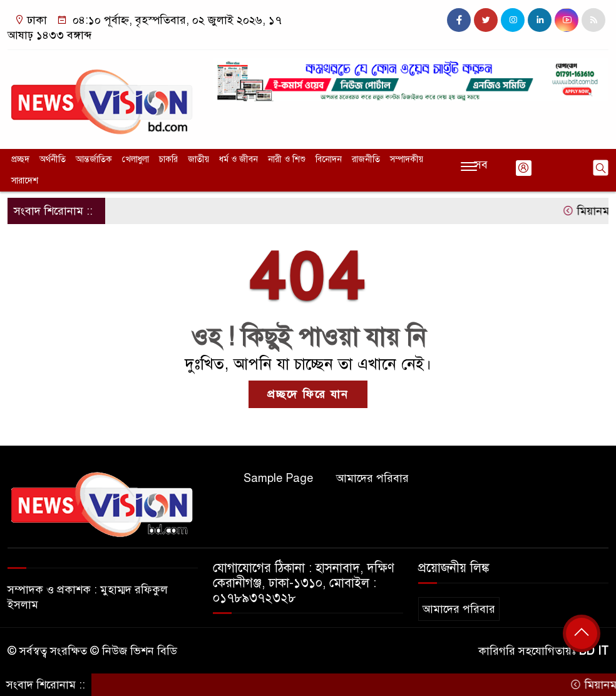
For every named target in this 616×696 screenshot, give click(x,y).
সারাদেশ (25, 181)
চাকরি (168, 159)
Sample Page (278, 478)
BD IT (594, 651)
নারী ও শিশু (287, 159)
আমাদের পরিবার (372, 478)
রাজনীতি (366, 159)
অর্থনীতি (53, 159)
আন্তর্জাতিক (94, 159)
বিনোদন (329, 159)
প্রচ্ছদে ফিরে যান (308, 394)
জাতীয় (198, 159)
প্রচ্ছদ (20, 159)
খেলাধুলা (136, 159)
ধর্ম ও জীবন (239, 159)
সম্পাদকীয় (407, 159)
